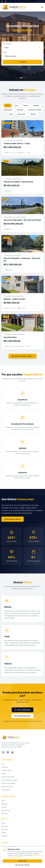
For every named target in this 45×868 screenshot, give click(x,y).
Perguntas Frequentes (8, 777)
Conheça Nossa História (13, 519)
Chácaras (33, 114)
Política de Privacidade (8, 783)
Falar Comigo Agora (23, 710)
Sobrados (36, 105)
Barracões (20, 110)
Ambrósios (5, 836)
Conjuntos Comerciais (35, 110)
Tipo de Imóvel (7, 44)
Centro (3, 823)
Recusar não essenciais (22, 865)
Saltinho (4, 833)
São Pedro (4, 826)
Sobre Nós (4, 767)
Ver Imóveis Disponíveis (22, 716)
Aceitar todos (22, 861)
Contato (4, 774)
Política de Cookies (7, 787)
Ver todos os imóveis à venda (22, 356)
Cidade (5, 52)
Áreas (11, 114)
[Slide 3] (25, 78)
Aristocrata (5, 829)
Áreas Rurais (21, 114)
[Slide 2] (24, 78)
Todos (8, 105)
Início (3, 764)
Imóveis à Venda (6, 770)
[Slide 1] (21, 78)
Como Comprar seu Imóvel (9, 780)
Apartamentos (8, 110)
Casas (16, 105)
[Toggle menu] (42, 7)
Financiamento (6, 790)
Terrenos (26, 105)
